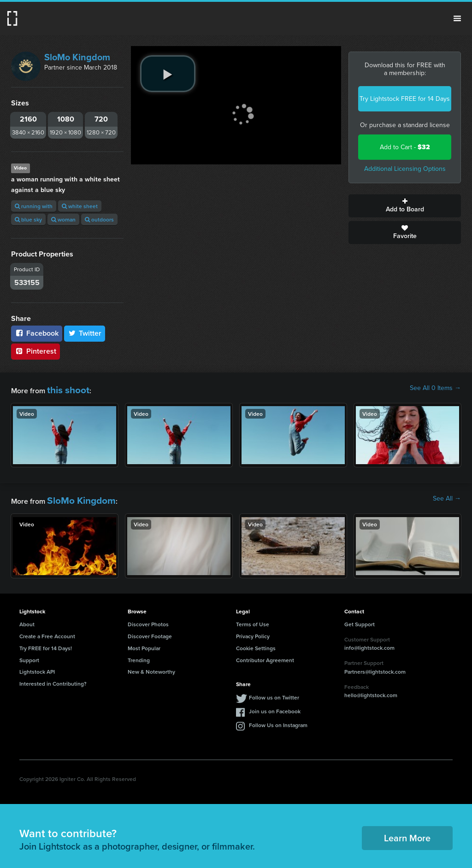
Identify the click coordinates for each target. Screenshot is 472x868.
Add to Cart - (405, 147)
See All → (447, 496)
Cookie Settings (256, 642)
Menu (457, 18)
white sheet (80, 206)
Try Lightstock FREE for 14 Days (405, 99)
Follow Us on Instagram (278, 719)
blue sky (28, 219)
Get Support (360, 618)
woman (63, 219)
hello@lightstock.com (371, 689)
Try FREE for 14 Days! (46, 642)
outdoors (99, 219)
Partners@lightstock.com (375, 666)
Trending (139, 654)
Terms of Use (253, 618)
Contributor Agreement (265, 654)
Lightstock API (37, 666)
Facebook (37, 333)
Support (29, 654)
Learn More (407, 832)
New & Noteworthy (151, 666)
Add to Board (405, 206)
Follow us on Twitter (274, 691)
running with (34, 206)
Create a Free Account (47, 630)
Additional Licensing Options (405, 169)
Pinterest (35, 351)
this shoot (63, 388)
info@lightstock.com (369, 642)
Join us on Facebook (275, 705)
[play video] (168, 74)
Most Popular (144, 642)
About (27, 618)
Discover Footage (150, 630)
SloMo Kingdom (77, 57)
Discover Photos (148, 618)
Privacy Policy (253, 630)
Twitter (85, 333)
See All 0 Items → (435, 388)
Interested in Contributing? (53, 678)
